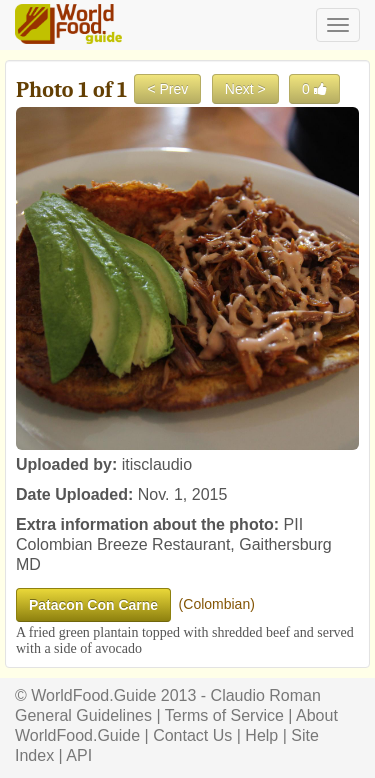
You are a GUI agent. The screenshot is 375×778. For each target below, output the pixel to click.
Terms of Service (224, 715)
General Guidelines (83, 715)
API (79, 755)
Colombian (216, 604)
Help (261, 735)
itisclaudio (157, 464)
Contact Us (192, 735)
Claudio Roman (266, 695)
